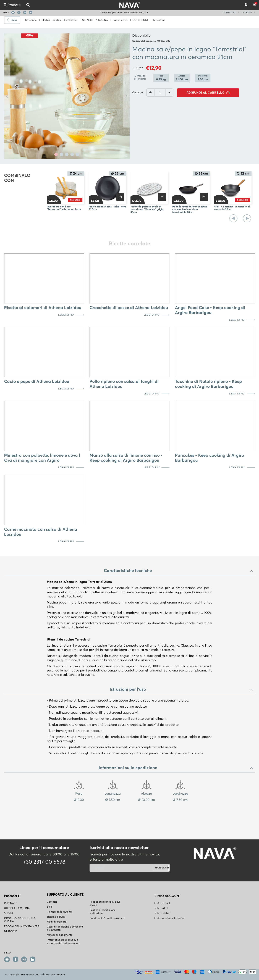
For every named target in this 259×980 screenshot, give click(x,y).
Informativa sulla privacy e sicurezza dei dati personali (63, 942)
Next (126, 96)
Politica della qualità (59, 912)
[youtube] (13, 12)
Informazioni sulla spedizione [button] (176, 768)
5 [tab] (77, 154)
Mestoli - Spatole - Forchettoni (59, 20)
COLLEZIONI (140, 20)
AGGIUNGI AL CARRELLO (209, 93)
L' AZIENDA (246, 13)
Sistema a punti (56, 917)
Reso (14, 20)
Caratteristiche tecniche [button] (179, 571)
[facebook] (19, 12)
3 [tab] (67, 154)
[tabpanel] (67, 96)
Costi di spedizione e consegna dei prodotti (65, 928)
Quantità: (138, 93)
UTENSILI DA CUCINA (95, 20)
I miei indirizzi (162, 913)
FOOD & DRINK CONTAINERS (22, 926)
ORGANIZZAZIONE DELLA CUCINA (20, 920)
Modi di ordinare (57, 922)
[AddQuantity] (160, 93)
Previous (7, 96)
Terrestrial (159, 20)
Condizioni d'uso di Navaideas (107, 918)
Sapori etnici (120, 20)
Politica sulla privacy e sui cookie (105, 903)
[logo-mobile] (28, 5)
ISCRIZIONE (162, 868)
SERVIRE (9, 913)
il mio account (162, 903)
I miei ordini (161, 908)
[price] (120, 197)
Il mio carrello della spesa (169, 918)
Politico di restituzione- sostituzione (103, 912)
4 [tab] (72, 154)
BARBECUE (11, 931)
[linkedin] (31, 12)
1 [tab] (56, 154)
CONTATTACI (229, 13)
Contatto (52, 902)
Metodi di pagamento (60, 935)
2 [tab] (61, 154)
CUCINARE (11, 903)
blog (49, 907)
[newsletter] (116, 868)
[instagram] (25, 12)
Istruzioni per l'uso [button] (181, 689)
